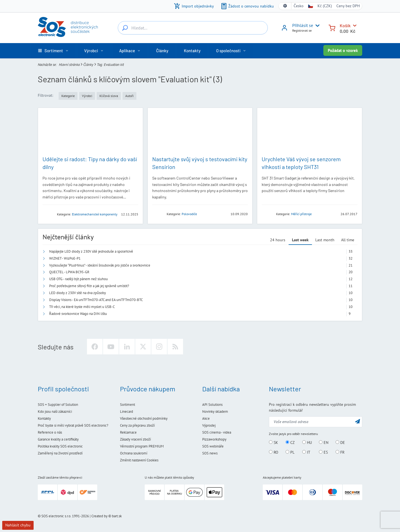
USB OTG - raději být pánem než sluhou (78, 279)
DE (340, 442)
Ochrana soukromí (134, 453)
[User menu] (316, 26)
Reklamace (128, 432)
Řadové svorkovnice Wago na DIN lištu (78, 314)
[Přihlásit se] (284, 30)
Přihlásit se (303, 25)
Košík (345, 25)
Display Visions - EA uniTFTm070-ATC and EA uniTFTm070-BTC (96, 300)
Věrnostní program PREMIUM (142, 446)
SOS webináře (213, 446)
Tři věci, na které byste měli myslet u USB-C (82, 307)
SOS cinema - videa (217, 432)
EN (324, 442)
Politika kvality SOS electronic (60, 446)
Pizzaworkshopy (214, 439)
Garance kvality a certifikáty (58, 439)
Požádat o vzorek (343, 50)
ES (323, 452)
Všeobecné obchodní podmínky (144, 418)
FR (340, 452)
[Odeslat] (357, 421)
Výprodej (209, 425)
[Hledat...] (125, 28)
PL (290, 452)
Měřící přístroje (301, 214)
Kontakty (44, 418)
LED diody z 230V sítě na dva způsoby (77, 293)
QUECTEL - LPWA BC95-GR (69, 272)
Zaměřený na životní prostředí (60, 453)
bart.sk (117, 516)
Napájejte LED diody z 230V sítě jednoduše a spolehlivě (91, 251)
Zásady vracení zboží (135, 439)
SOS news (210, 453)
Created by (99, 516)
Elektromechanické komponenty (95, 214)
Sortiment (127, 405)
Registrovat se (302, 30)
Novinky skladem (215, 412)
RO (274, 452)
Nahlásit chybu (18, 525)
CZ (290, 442)
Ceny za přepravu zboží (137, 425)
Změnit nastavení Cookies (139, 460)
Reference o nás (50, 432)
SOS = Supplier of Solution (58, 405)
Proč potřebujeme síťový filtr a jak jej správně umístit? (89, 286)
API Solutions (212, 405)
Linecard (127, 412)
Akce (206, 418)
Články (88, 64)
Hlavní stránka (69, 64)
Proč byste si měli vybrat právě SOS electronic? (73, 425)
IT (306, 452)
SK (273, 442)
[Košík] (332, 27)
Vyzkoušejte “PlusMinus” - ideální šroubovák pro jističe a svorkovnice (100, 265)
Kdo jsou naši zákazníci (55, 412)
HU (307, 442)
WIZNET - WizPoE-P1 (65, 258)
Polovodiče (189, 214)
